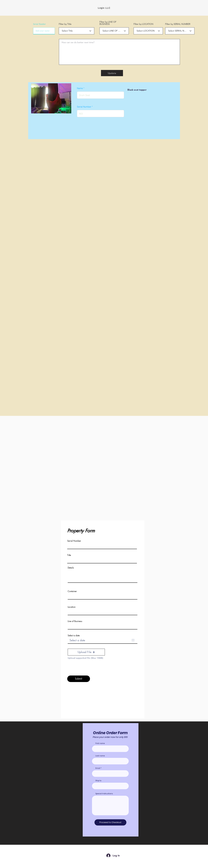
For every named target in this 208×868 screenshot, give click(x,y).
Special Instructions (104, 794)
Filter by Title (65, 24)
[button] (86, 652)
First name (100, 743)
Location (72, 607)
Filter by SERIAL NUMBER (178, 24)
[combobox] (110, 786)
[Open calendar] (133, 640)
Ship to (98, 781)
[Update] (112, 73)
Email (98, 768)
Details (71, 568)
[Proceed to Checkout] (110, 822)
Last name (100, 756)
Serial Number (39, 24)
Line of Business (75, 621)
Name (80, 88)
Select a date (74, 635)
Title (69, 555)
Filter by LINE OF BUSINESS (108, 23)
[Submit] (79, 679)
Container (72, 591)
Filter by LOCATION (143, 24)
